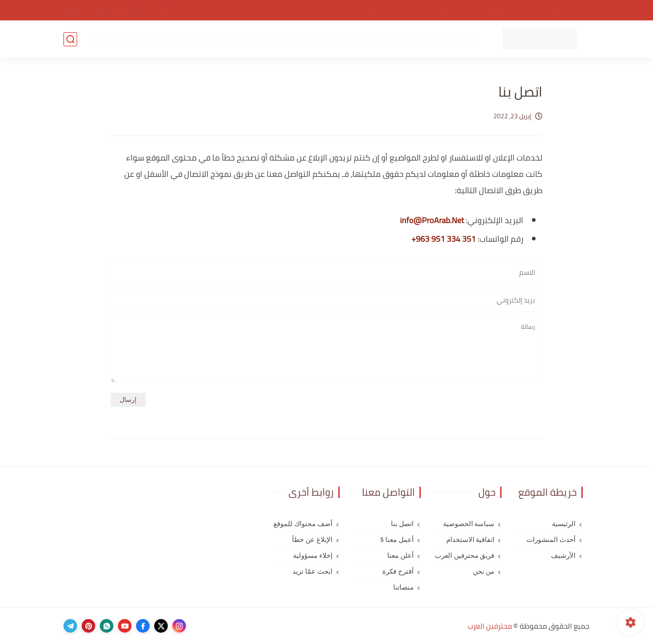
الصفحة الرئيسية (564, 10)
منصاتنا (403, 587)
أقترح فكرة (398, 571)
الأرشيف (563, 556)
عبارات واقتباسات (342, 39)
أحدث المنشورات (551, 540)
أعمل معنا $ (397, 540)
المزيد (115, 39)
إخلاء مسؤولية (313, 556)
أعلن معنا (400, 556)
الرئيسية (564, 524)
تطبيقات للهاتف (448, 39)
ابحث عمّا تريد (312, 571)
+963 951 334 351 (443, 239)
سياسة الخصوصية (506, 10)
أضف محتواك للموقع (303, 524)
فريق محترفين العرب (465, 556)
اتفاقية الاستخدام (447, 10)
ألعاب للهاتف (396, 39)
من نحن (403, 10)
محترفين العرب (490, 626)
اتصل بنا (371, 10)
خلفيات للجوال (154, 39)
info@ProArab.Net (432, 220)
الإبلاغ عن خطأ (312, 540)
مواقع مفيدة (288, 39)
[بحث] (70, 39)
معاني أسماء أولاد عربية (221, 39)
